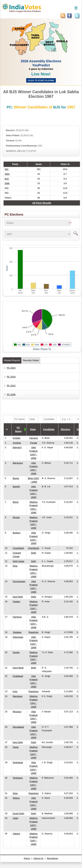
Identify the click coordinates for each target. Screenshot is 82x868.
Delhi (34, 553)
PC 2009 (11, 394)
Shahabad (18, 762)
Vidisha (16, 834)
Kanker (16, 652)
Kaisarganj (18, 637)
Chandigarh (18, 548)
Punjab (34, 443)
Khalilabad (18, 676)
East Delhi (18, 597)
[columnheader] (19, 429)
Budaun (17, 533)
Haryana (34, 438)
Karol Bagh (18, 668)
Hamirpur (17, 617)
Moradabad (18, 727)
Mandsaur (18, 696)
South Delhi (18, 813)
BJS (7, 179)
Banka (16, 478)
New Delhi (18, 742)
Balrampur (18, 463)
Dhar (15, 566)
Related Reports (12, 360)
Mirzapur (17, 712)
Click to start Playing (41, 81)
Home (27, 858)
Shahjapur (18, 778)
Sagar (16, 747)
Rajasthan (34, 632)
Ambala (17, 438)
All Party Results (42, 203)
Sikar (15, 793)
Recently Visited (31, 360)
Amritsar (17, 443)
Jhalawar (17, 632)
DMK (7, 183)
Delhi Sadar (19, 561)
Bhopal (16, 517)
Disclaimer (53, 858)
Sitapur (16, 798)
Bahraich (17, 447)
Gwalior (17, 602)
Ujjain (16, 818)
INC (7, 169)
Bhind (16, 502)
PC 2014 (11, 386)
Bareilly (16, 486)
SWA (7, 174)
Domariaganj (19, 581)
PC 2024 (11, 368)
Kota (15, 691)
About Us (38, 858)
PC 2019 (11, 377)
